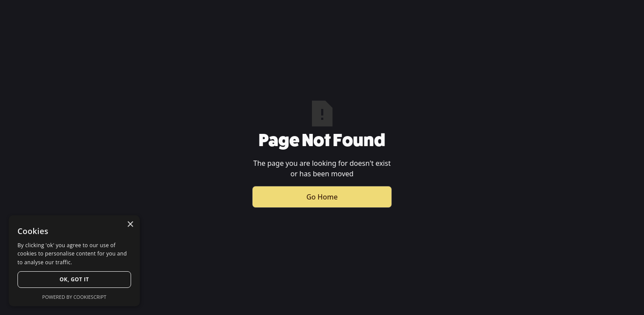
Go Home (322, 197)
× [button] (130, 225)
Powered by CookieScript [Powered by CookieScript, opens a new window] (74, 297)
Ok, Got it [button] (74, 279)
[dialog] (74, 261)
